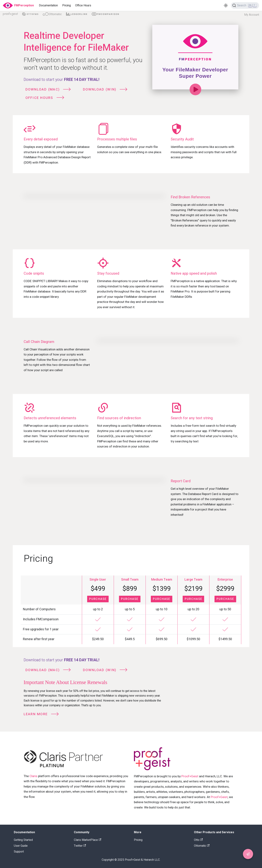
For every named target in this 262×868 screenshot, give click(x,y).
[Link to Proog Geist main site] (186, 760)
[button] (248, 854)
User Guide (21, 846)
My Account (252, 15)
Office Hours (83, 5)
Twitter (80, 846)
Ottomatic (202, 846)
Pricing (67, 5)
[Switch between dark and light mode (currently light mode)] (226, 5)
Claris (33, 776)
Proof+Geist (190, 776)
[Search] (245, 5)
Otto (198, 840)
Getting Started (23, 840)
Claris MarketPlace (88, 840)
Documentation (48, 5)
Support (19, 852)
